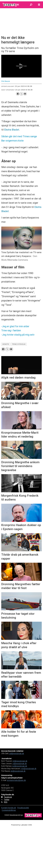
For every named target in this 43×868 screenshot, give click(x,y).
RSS (6, 802)
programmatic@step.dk (16, 780)
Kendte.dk (12, 808)
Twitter (7, 800)
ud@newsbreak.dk (17, 754)
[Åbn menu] (39, 5)
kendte (6, 344)
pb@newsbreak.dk (18, 771)
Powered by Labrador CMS (21, 825)
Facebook (8, 797)
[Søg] (31, 5)
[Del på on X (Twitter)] (21, 94)
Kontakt (5, 808)
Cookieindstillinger (9, 810)
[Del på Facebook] (18, 94)
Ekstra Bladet (12, 130)
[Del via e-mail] (25, 94)
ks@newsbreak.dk (20, 766)
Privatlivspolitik (23, 808)
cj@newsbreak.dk (20, 764)
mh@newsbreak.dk (29, 769)
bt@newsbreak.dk (20, 761)
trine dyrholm (19, 344)
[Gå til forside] (11, 5)
